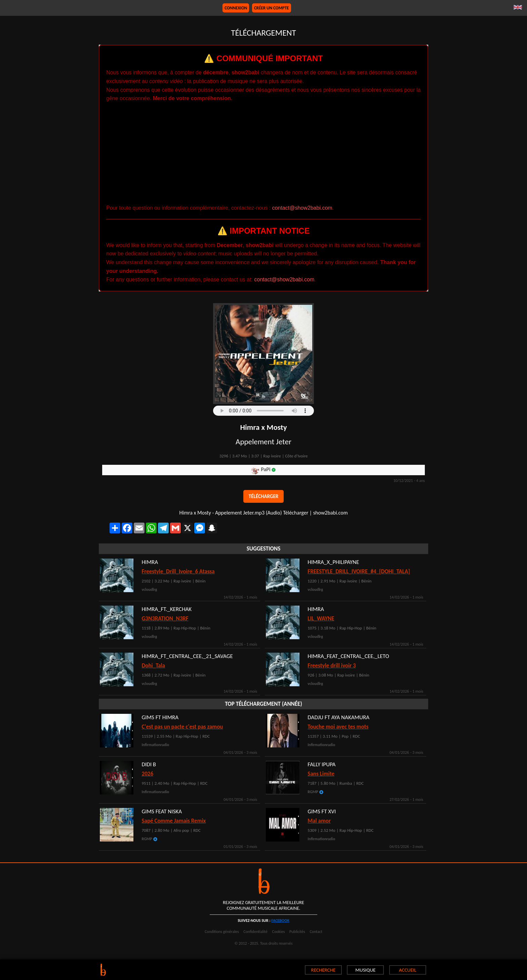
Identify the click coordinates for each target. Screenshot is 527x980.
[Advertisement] (263, 153)
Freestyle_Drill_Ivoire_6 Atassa (178, 571)
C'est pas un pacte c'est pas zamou (183, 727)
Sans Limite (321, 774)
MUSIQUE (365, 970)
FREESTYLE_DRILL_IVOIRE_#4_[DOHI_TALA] (359, 571)
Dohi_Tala (154, 666)
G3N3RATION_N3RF (165, 619)
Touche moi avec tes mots (338, 727)
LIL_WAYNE (321, 619)
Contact (316, 932)
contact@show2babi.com (302, 208)
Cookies (279, 932)
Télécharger (263, 496)
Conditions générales (222, 932)
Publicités (297, 932)
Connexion (236, 8)
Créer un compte (272, 8)
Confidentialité (255, 932)
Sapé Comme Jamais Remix (174, 821)
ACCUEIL (408, 970)
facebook (280, 921)
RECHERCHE (323, 970)
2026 (148, 774)
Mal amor (319, 821)
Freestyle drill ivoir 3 (332, 666)
